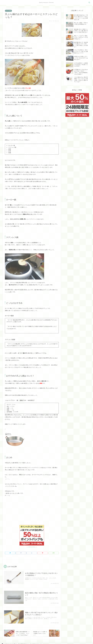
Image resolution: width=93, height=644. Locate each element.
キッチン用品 (8, 11)
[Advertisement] (32, 512)
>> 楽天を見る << (32, 546)
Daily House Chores (46, 2)
